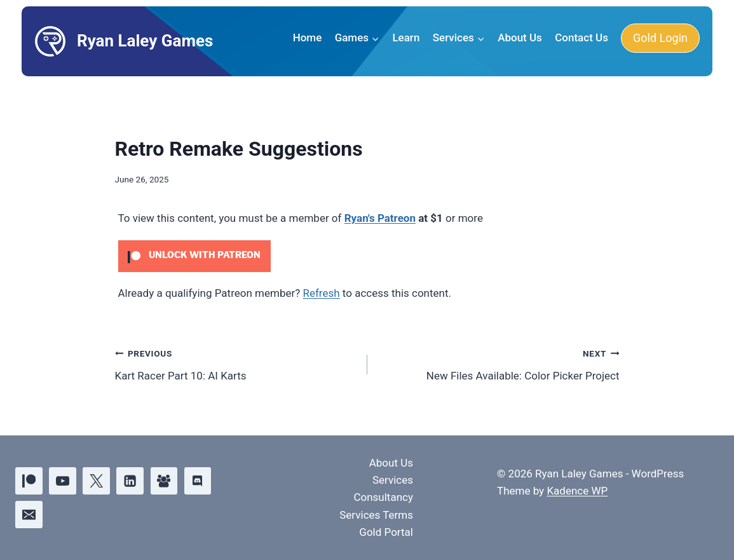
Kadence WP (577, 491)
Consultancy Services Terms (376, 506)
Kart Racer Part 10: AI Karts (236, 363)
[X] (96, 481)
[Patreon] (29, 481)
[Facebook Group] (164, 481)
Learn (406, 38)
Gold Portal (386, 532)
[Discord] (198, 481)
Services (393, 480)
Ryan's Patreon (380, 218)
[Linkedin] (130, 481)
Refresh (321, 293)
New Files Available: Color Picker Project (499, 363)
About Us (520, 38)
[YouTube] (63, 481)
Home (308, 38)
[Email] (29, 515)
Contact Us (581, 38)
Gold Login (660, 38)
